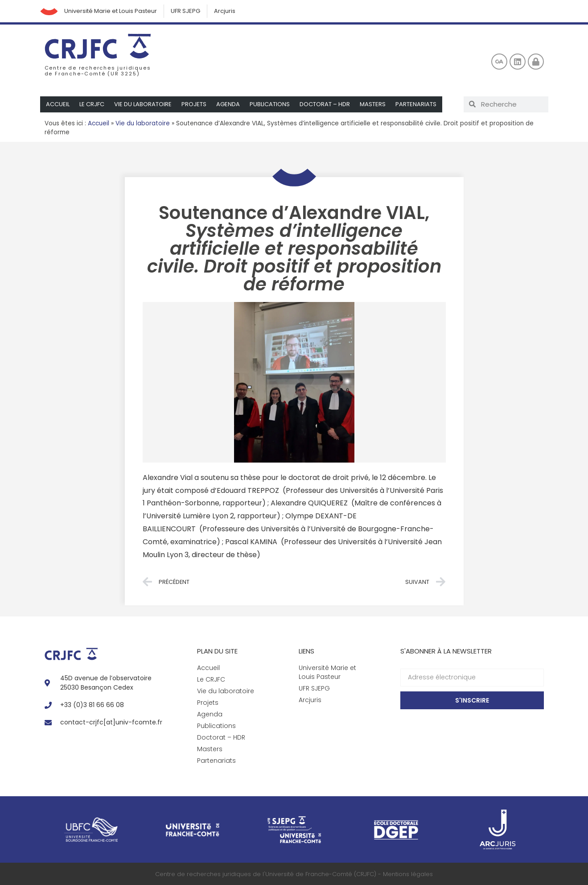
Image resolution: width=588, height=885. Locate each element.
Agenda (228, 104)
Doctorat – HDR (325, 104)
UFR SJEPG (186, 11)
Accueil (58, 104)
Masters (373, 104)
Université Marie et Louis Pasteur (111, 11)
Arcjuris (225, 11)
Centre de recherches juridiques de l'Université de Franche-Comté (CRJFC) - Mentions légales (294, 874)
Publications (270, 104)
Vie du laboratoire (143, 104)
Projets (194, 104)
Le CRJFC (92, 104)
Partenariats (416, 104)
